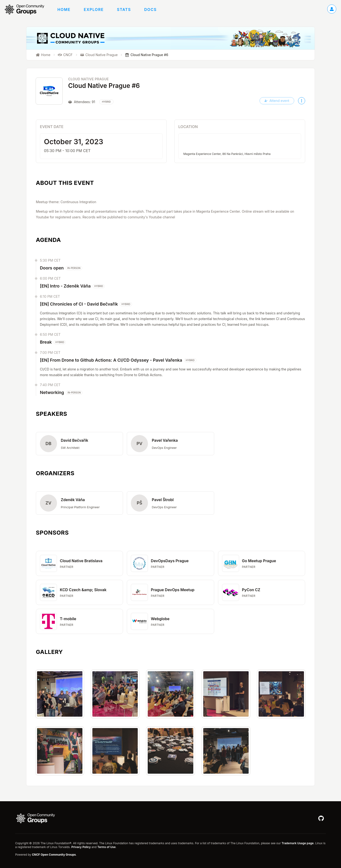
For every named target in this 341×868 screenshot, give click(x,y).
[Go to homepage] (27, 10)
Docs (150, 10)
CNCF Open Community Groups (54, 855)
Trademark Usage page (298, 843)
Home (64, 10)
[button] (79, 444)
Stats (124, 10)
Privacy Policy (81, 847)
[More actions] (302, 101)
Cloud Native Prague (88, 79)
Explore (94, 10)
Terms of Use (107, 847)
